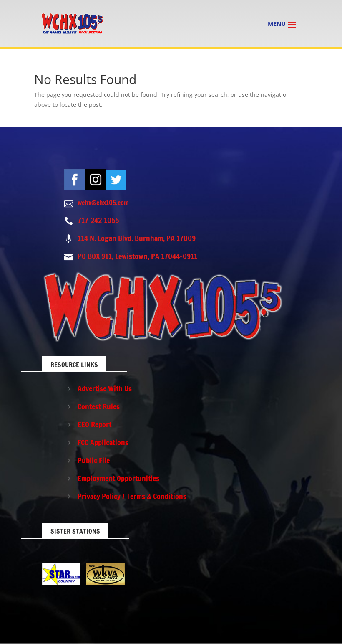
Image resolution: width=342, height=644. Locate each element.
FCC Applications (103, 442)
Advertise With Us (105, 388)
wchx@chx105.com (103, 203)
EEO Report (94, 424)
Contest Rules (99, 406)
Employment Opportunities (118, 478)
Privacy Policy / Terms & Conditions (132, 496)
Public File (94, 460)
